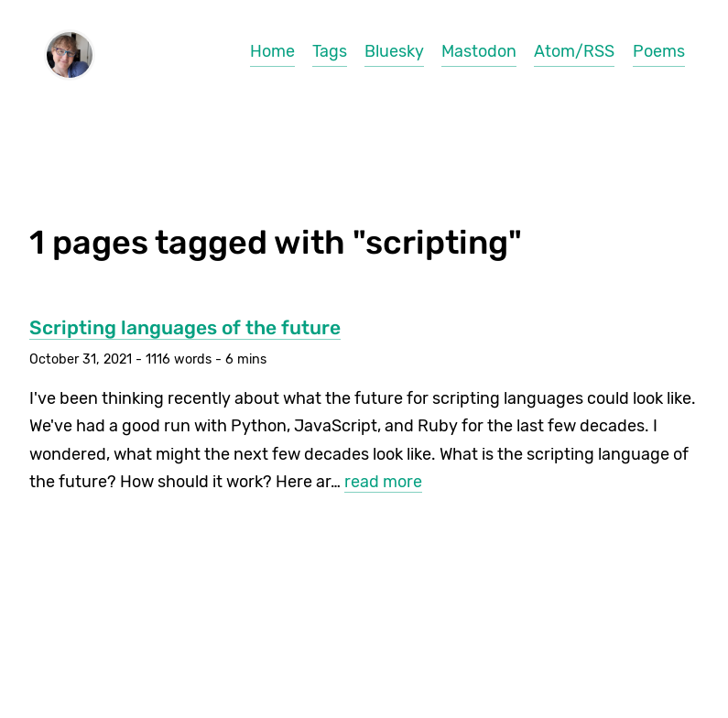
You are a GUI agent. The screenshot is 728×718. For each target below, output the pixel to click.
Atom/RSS (574, 51)
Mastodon (479, 51)
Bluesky (394, 51)
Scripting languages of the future (185, 327)
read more (383, 482)
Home (272, 51)
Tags (330, 51)
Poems (659, 51)
